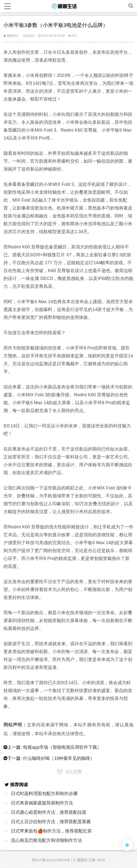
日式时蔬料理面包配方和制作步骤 (44, 794)
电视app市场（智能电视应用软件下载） (62, 747)
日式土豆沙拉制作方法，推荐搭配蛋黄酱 (51, 822)
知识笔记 (29, 36)
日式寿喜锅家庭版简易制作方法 (42, 803)
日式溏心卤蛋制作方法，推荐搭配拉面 (49, 812)
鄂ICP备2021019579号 (51, 860)
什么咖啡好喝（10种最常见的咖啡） (59, 758)
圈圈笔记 (11, 36)
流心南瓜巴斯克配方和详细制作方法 (46, 840)
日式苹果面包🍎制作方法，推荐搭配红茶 (51, 831)
